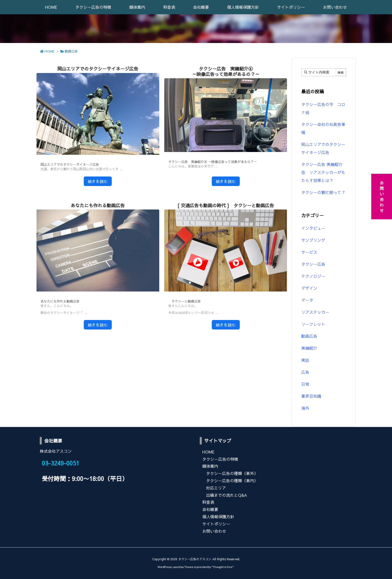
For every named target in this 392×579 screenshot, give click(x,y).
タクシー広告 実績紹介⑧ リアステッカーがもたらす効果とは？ (323, 172)
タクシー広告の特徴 (220, 459)
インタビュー (313, 228)
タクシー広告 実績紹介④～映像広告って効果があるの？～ (226, 71)
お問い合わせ (214, 531)
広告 (305, 372)
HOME (49, 51)
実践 (305, 360)
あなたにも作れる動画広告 (98, 205)
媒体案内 (210, 466)
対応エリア (216, 488)
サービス (309, 252)
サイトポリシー (216, 524)
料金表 (208, 502)
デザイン (309, 288)
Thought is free (223, 567)
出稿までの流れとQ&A (226, 495)
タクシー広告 (313, 264)
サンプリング (313, 240)
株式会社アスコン (56, 451)
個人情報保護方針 (218, 516)
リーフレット (313, 324)
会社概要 (210, 509)
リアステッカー (315, 312)
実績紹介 (309, 348)
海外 (305, 408)
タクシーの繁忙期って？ (323, 192)
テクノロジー (313, 276)
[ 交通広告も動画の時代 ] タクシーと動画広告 (226, 205)
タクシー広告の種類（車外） (232, 473)
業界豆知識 (311, 396)
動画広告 (309, 336)
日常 (305, 384)
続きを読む (98, 181)
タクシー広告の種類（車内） (232, 480)
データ (307, 300)
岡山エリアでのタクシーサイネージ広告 (98, 69)
